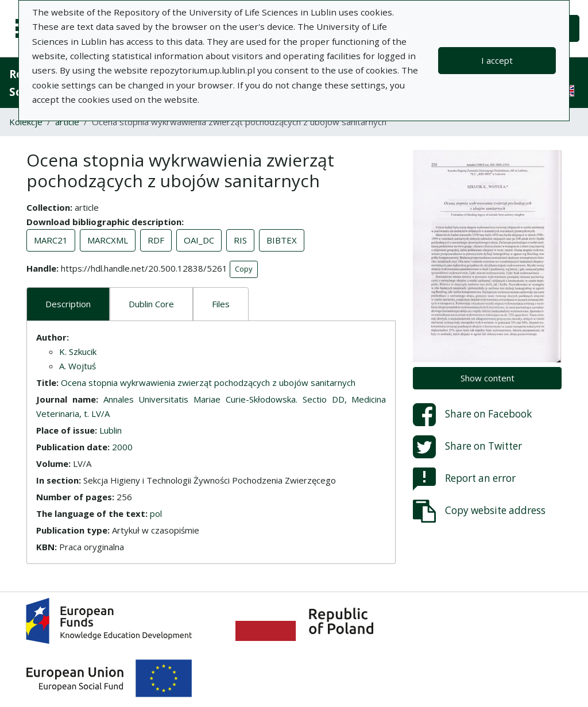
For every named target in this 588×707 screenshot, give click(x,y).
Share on (472, 415)
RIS (240, 240)
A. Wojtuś (78, 366)
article (67, 122)
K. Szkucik (78, 351)
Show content (488, 378)
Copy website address (479, 511)
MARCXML (108, 240)
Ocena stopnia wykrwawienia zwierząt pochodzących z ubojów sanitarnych (208, 383)
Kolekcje (26, 122)
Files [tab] (221, 304)
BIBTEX (282, 240)
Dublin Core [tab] (151, 304)
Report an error (464, 479)
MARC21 (51, 240)
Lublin (111, 430)
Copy (244, 269)
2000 (122, 447)
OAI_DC (199, 240)
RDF (156, 240)
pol (156, 513)
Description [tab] (68, 304)
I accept (497, 60)
